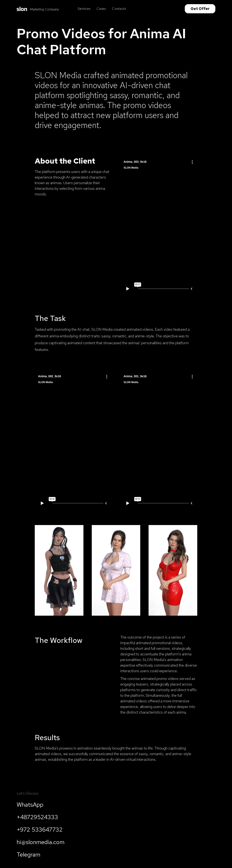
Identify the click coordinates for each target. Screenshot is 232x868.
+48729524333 (37, 817)
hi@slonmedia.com (41, 842)
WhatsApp (30, 805)
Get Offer (200, 9)
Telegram (29, 854)
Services (84, 9)
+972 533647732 (40, 830)
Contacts (119, 9)
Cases (101, 9)
